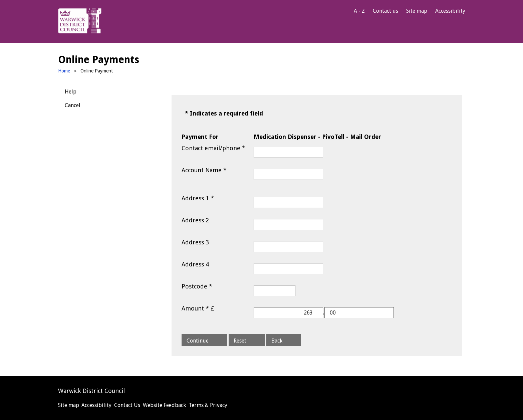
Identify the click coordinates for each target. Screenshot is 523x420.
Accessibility (450, 11)
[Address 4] (288, 269)
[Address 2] (288, 225)
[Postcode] (275, 291)
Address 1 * (198, 198)
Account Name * (204, 170)
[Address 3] (288, 247)
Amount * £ (198, 308)
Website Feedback (164, 405)
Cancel (73, 105)
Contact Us (127, 405)
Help (71, 92)
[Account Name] (288, 174)
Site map (417, 11)
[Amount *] (288, 313)
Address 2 (195, 220)
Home (64, 71)
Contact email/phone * (213, 148)
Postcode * (197, 286)
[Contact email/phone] (288, 152)
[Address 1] (288, 202)
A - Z (359, 11)
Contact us (385, 11)
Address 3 (195, 242)
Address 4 (195, 264)
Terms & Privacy (208, 405)
